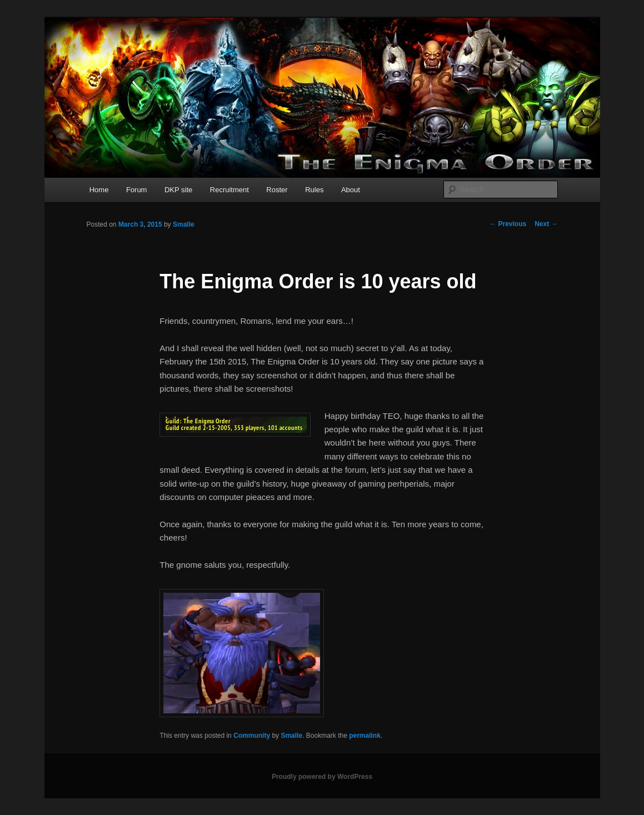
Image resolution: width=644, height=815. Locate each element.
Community (252, 736)
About (351, 190)
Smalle (184, 224)
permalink (365, 736)
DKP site (178, 190)
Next (546, 224)
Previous (508, 224)
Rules (314, 190)
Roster (277, 190)
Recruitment (229, 190)
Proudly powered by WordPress (322, 777)
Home (99, 190)
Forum (137, 190)
